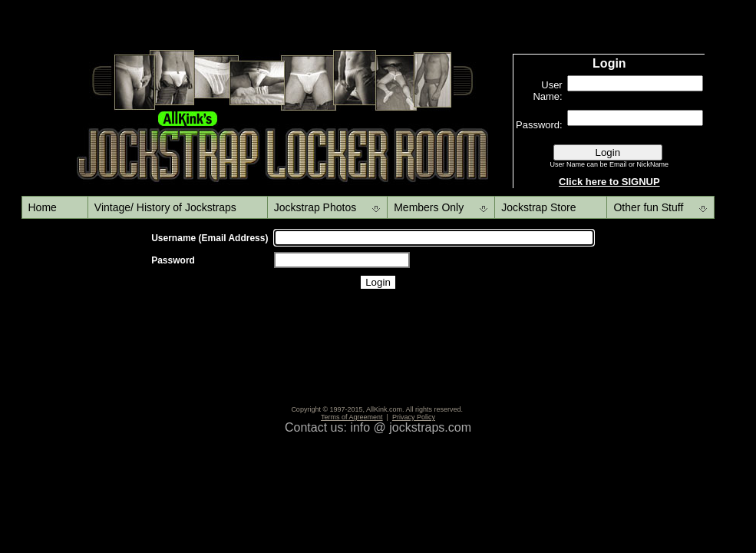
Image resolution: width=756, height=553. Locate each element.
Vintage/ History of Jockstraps (165, 207)
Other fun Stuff (648, 207)
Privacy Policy (414, 417)
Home (43, 207)
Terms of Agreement (352, 417)
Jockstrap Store (538, 207)
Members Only (429, 207)
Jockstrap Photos (315, 207)
